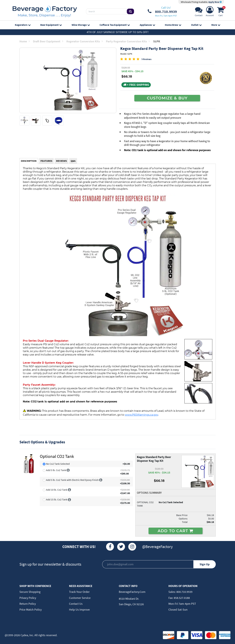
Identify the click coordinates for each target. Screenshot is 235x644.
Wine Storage (81, 25)
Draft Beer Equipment (48, 41)
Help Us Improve (79, 610)
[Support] (199, 12)
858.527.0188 (181, 598)
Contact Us (76, 604)
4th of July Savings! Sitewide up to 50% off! (118, 32)
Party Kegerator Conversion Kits (128, 41)
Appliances (147, 25)
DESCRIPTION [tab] (29, 161)
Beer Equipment (51, 25)
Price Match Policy (31, 610)
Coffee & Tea (115, 25)
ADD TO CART (176, 531)
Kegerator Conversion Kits (85, 41)
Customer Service (80, 598)
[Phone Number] (162, 11)
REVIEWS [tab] (61, 161)
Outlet (196, 25)
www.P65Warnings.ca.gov (141, 415)
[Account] (210, 12)
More (216, 25)
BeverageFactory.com (132, 592)
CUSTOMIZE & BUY (167, 98)
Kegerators (23, 25)
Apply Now (215, 2)
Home (25, 41)
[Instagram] (132, 547)
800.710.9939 (184, 592)
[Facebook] (110, 547)
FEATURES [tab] (46, 161)
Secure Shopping (30, 592)
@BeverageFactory (157, 547)
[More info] (68, 470)
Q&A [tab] (73, 161)
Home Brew (173, 25)
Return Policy (28, 604)
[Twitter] (121, 547)
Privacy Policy (28, 598)
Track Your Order (79, 592)
